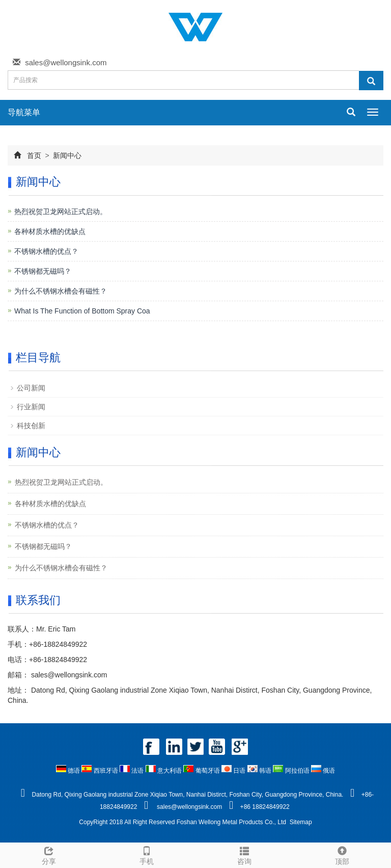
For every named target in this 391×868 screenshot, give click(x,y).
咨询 (244, 854)
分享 (49, 854)
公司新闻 (31, 388)
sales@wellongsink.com (66, 62)
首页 (34, 155)
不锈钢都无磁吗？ (43, 271)
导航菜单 (24, 112)
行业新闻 (31, 407)
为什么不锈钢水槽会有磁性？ (61, 291)
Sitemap (301, 822)
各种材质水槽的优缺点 (50, 231)
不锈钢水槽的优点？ (46, 251)
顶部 (342, 854)
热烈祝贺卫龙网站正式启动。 (61, 212)
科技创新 (31, 426)
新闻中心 (67, 155)
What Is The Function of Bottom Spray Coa (82, 311)
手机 (147, 854)
